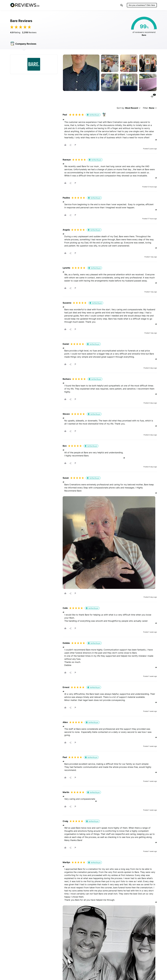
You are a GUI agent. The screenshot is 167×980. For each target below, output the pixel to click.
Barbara (67, 379)
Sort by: (129, 108)
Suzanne (67, 303)
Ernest (66, 687)
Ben (65, 446)
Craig (65, 821)
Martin (66, 792)
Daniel (66, 344)
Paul (65, 115)
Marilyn (66, 862)
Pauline (66, 198)
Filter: (150, 108)
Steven (66, 414)
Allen (65, 722)
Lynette (66, 268)
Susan (66, 478)
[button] (122, 5)
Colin (65, 608)
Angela (66, 230)
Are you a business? (142, 5)
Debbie (66, 643)
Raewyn (67, 160)
